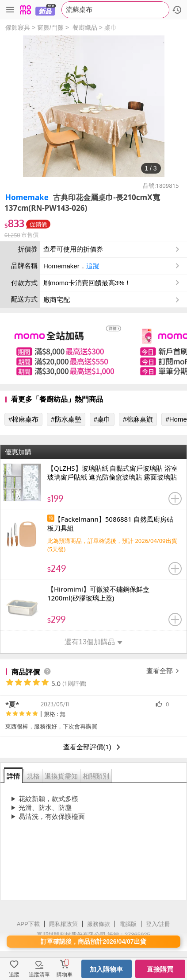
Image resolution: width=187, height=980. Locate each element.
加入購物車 (106, 969)
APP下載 (28, 924)
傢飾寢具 (18, 27)
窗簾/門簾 (50, 27)
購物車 (65, 975)
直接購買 (160, 969)
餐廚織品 (85, 27)
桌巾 (111, 27)
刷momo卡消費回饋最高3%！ (87, 283)
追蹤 (93, 266)
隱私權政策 (63, 924)
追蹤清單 (39, 975)
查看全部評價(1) (93, 747)
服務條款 (99, 924)
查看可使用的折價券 (112, 249)
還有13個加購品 (93, 642)
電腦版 (128, 924)
